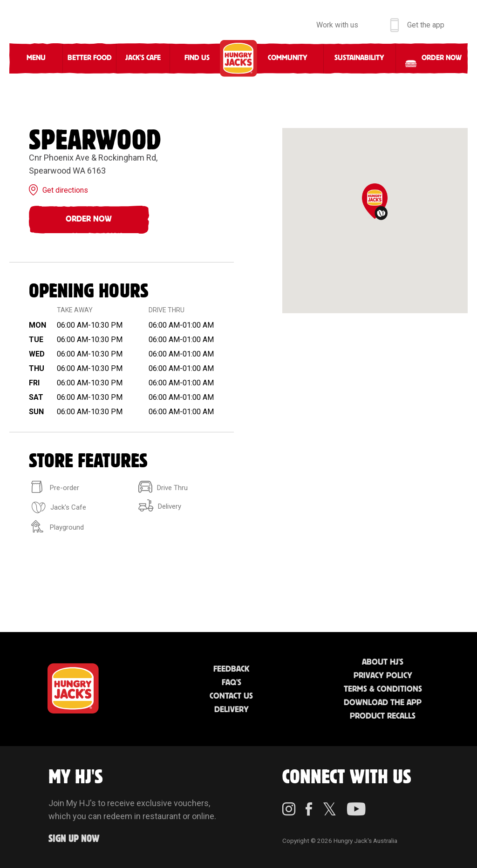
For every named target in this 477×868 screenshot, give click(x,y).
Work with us (337, 25)
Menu (36, 58)
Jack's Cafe (143, 58)
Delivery (232, 710)
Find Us (197, 58)
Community (288, 58)
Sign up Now (74, 839)
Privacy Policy (383, 676)
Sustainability (359, 58)
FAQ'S (232, 683)
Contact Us (231, 696)
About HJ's (383, 662)
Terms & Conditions (383, 689)
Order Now (89, 219)
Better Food (90, 58)
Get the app (426, 25)
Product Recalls (383, 716)
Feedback (231, 669)
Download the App (383, 703)
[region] (375, 221)
